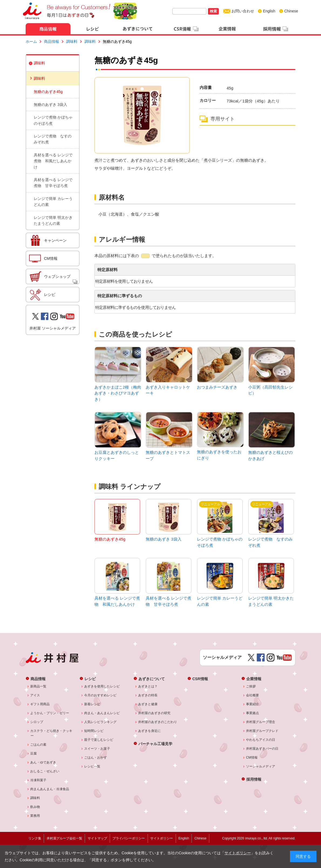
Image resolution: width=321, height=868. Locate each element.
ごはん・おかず (96, 758)
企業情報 (254, 679)
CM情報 (51, 258)
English (269, 11)
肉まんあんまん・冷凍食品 (50, 789)
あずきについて (152, 679)
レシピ (50, 295)
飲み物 (35, 807)
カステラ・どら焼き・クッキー (51, 733)
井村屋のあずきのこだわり (158, 722)
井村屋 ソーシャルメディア (53, 328)
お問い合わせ (243, 11)
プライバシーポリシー (129, 838)
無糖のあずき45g (48, 92)
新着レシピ (92, 704)
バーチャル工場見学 (155, 744)
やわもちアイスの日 (261, 740)
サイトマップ (97, 838)
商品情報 (52, 42)
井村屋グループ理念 (261, 722)
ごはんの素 (38, 745)
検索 (213, 11)
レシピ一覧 (92, 766)
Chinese (291, 11)
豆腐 (34, 753)
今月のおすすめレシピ (100, 695)
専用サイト (223, 119)
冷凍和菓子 (38, 780)
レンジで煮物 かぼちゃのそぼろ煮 (53, 120)
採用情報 (254, 779)
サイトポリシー (238, 853)
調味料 (72, 42)
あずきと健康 (148, 704)
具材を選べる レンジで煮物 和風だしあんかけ (53, 161)
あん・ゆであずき (43, 762)
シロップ (37, 722)
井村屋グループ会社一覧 (64, 838)
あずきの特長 (148, 695)
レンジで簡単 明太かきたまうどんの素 (53, 220)
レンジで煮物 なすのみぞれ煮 (53, 139)
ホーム (31, 42)
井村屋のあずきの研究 (154, 713)
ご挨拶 (251, 686)
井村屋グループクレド (262, 731)
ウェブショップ (57, 276)
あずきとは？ (148, 686)
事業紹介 (253, 704)
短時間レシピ (94, 731)
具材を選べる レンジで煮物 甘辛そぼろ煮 (53, 183)
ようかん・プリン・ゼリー (50, 713)
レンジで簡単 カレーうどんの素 (53, 202)
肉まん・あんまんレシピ (102, 713)
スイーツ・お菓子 (97, 749)
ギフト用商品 (40, 704)
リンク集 (35, 838)
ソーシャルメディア (261, 766)
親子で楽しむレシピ (99, 740)
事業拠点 (253, 713)
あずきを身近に (150, 731)
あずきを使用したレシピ (102, 686)
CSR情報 (200, 679)
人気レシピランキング (100, 722)
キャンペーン (55, 240)
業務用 (35, 816)
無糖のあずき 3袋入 (50, 105)
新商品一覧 (38, 686)
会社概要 (253, 695)
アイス (35, 695)
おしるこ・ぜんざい (45, 771)
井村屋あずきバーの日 (262, 749)
